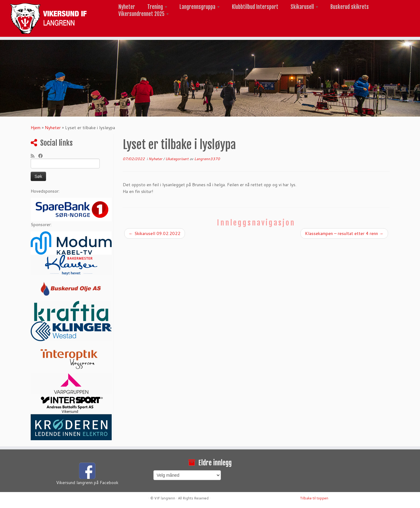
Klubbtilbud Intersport (255, 7)
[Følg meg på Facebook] (42, 156)
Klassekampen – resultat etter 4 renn (344, 233)
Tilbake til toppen (314, 498)
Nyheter (127, 7)
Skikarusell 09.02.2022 (155, 233)
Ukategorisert (177, 159)
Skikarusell (304, 7)
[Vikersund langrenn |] (48, 18)
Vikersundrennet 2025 (144, 14)
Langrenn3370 (207, 159)
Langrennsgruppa (200, 7)
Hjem (36, 128)
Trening (157, 7)
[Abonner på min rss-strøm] (35, 156)
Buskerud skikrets (350, 7)
